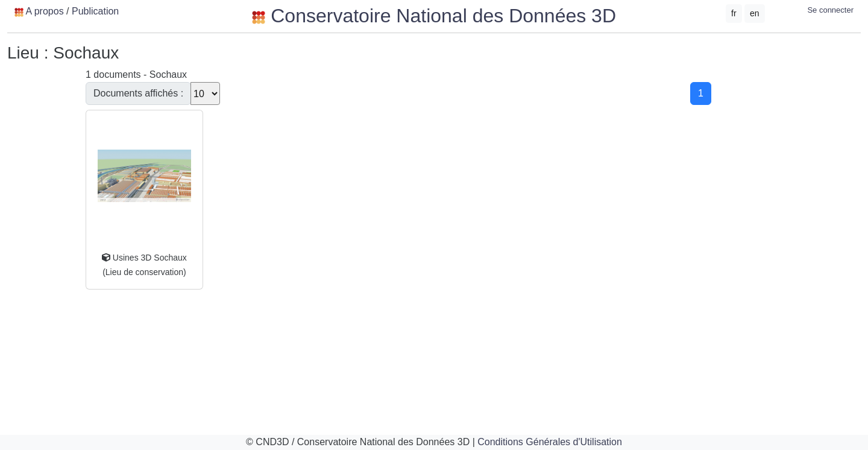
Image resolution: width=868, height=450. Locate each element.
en (755, 13)
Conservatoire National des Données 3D (434, 16)
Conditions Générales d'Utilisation (550, 442)
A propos (44, 11)
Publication (95, 11)
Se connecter (830, 10)
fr (734, 13)
